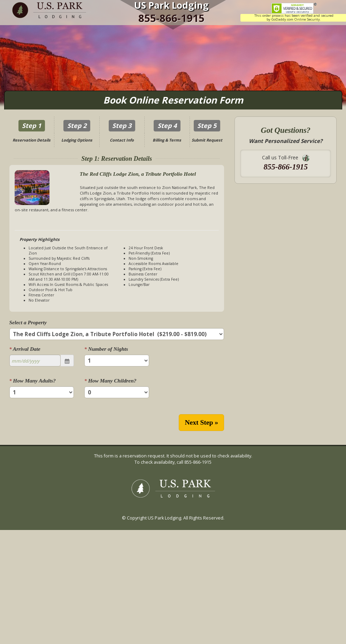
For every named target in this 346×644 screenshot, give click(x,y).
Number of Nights (106, 349)
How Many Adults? (33, 381)
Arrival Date (25, 349)
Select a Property (28, 322)
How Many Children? (110, 381)
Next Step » (201, 422)
